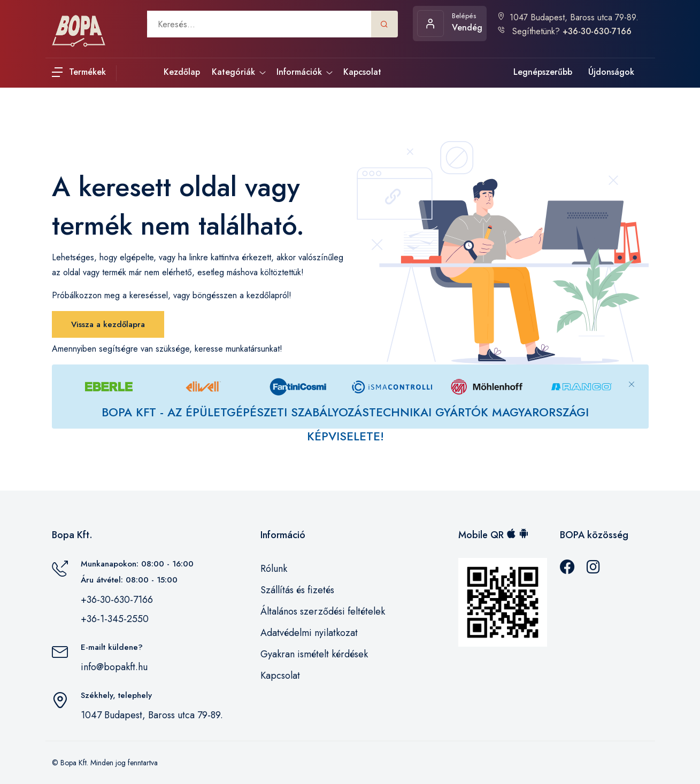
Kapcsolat (280, 676)
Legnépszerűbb (543, 72)
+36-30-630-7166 (117, 600)
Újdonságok (611, 72)
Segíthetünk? (564, 31)
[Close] (632, 376)
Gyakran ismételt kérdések (314, 654)
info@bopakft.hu (114, 667)
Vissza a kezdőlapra (108, 324)
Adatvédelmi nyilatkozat (309, 633)
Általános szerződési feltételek (323, 611)
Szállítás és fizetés (297, 590)
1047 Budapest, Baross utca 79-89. (568, 17)
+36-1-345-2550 (115, 619)
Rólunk (274, 569)
